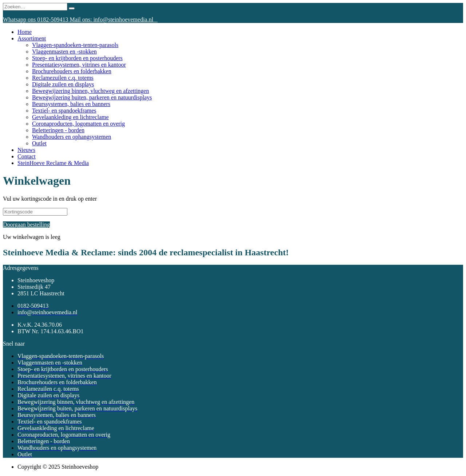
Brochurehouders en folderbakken (72, 71)
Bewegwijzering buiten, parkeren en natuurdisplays (92, 97)
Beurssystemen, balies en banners (71, 104)
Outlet (39, 143)
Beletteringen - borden (58, 130)
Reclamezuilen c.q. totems (63, 78)
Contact (27, 156)
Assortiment (32, 38)
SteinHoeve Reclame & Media (53, 163)
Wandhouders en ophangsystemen (72, 137)
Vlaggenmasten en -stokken (64, 52)
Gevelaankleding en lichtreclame (70, 117)
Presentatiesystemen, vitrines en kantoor (79, 65)
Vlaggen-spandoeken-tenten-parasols (75, 45)
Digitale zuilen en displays (63, 84)
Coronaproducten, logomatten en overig (78, 124)
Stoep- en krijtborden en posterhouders (77, 58)
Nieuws (26, 150)
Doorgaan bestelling (26, 225)
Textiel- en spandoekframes (64, 111)
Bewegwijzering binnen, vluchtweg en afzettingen (90, 91)
